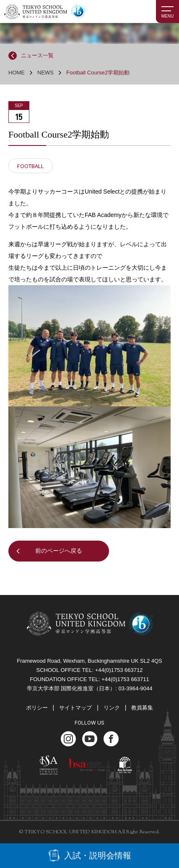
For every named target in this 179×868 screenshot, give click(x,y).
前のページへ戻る (59, 551)
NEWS (45, 73)
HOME (17, 73)
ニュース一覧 (37, 55)
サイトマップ (75, 708)
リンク (112, 708)
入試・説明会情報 (98, 855)
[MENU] (167, 11)
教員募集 (142, 708)
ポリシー (37, 708)
